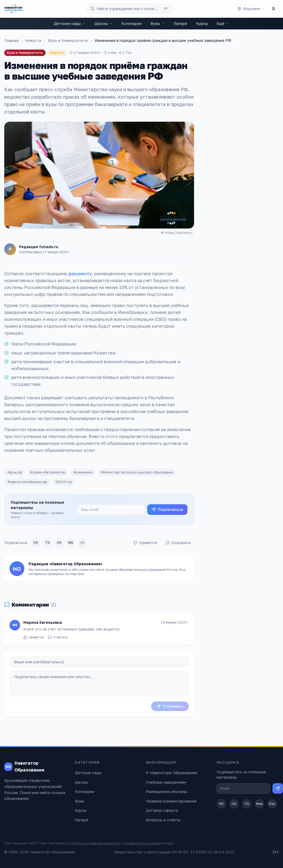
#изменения (83, 472)
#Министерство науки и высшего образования (137, 472)
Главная (11, 40)
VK (36, 543)
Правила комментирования (171, 801)
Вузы (158, 23)
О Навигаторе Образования (172, 773)
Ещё (223, 23)
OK (59, 543)
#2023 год (64, 482)
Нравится (33, 640)
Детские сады (70, 23)
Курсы (202, 23)
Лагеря (180, 23)
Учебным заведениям (166, 782)
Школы (104, 23)
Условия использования (143, 843)
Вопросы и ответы (163, 820)
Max (259, 804)
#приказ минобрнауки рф (27, 482)
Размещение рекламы (167, 792)
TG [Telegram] (247, 804)
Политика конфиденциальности (96, 843)
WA (71, 543)
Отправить (170, 706)
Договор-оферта (162, 810)
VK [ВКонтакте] (221, 804)
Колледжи (132, 23)
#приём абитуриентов (48, 472)
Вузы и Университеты (68, 40)
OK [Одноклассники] (234, 804)
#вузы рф (15, 472)
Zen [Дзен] (272, 804)
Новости (33, 40)
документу (80, 274)
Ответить (58, 640)
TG (48, 543)
